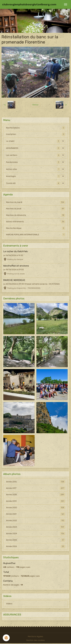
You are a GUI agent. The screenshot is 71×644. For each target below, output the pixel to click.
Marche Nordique (36, 228)
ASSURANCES (12, 148)
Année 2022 (36, 521)
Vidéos (9, 604)
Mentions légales (35, 637)
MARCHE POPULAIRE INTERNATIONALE (36, 235)
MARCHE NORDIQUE (14, 280)
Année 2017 (36, 488)
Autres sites (12, 169)
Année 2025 (36, 540)
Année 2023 (36, 527)
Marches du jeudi (36, 209)
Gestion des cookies (36, 640)
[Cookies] (6, 638)
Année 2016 (36, 482)
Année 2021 (36, 514)
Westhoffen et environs (16, 266)
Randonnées (12, 162)
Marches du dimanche (36, 215)
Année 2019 (36, 501)
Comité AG (11, 183)
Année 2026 (36, 546)
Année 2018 (36, 495)
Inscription (11, 134)
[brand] (29, 4)
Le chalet (10, 141)
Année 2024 (36, 534)
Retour (35, 105)
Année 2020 (36, 508)
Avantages (11, 176)
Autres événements (36, 222)
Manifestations (13, 128)
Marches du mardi (36, 202)
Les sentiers (12, 155)
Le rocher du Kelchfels (15, 251)
